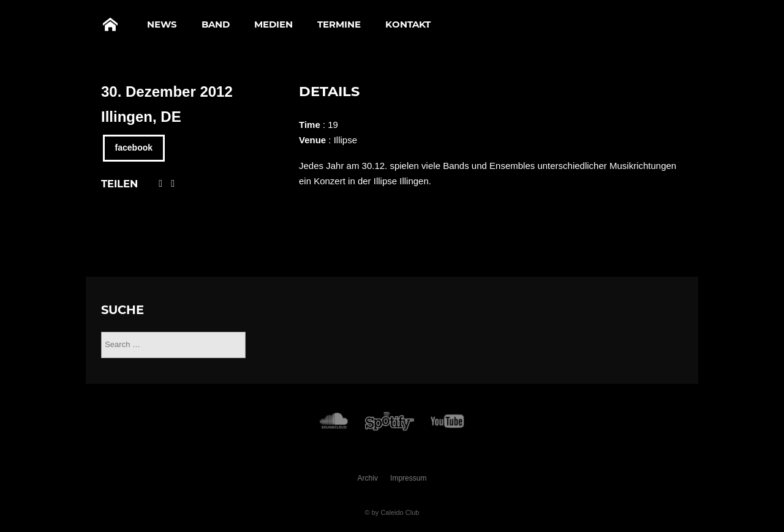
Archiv (368, 478)
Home (110, 24)
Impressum (408, 478)
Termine (339, 24)
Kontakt (408, 24)
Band (216, 24)
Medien (273, 24)
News (162, 24)
